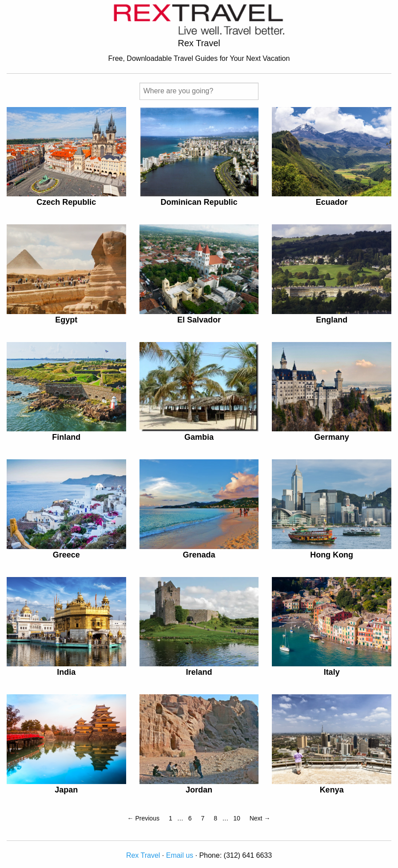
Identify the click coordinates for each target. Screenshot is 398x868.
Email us (180, 855)
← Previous (143, 818)
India (66, 672)
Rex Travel (143, 855)
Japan (66, 790)
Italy (332, 672)
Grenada (199, 555)
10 (237, 818)
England (332, 320)
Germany (332, 437)
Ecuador (332, 202)
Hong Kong (332, 555)
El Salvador (199, 320)
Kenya (332, 790)
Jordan (199, 790)
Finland (66, 437)
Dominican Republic (199, 202)
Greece (66, 555)
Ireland (199, 672)
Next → (260, 818)
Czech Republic (66, 202)
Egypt (66, 320)
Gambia (199, 437)
